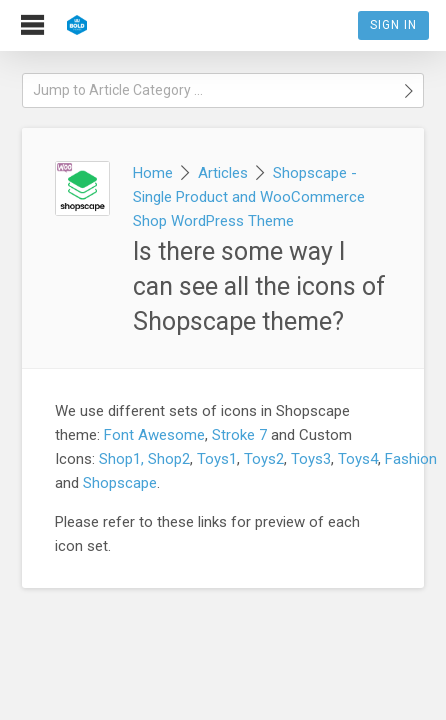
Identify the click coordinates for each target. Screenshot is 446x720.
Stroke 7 (239, 435)
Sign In (393, 25)
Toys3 (311, 459)
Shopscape (120, 483)
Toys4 (358, 459)
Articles (223, 173)
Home (153, 173)
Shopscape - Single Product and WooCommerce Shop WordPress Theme (249, 197)
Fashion (411, 459)
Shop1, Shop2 (144, 459)
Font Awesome (154, 435)
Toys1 (217, 459)
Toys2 (264, 459)
